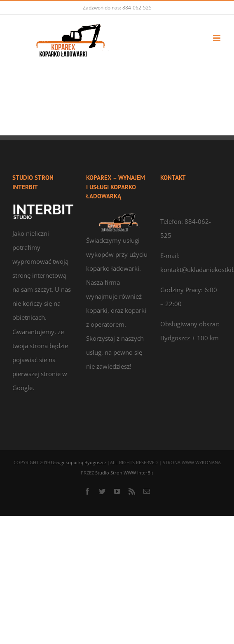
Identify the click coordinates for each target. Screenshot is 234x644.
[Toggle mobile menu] (217, 38)
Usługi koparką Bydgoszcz (79, 462)
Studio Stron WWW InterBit (124, 473)
